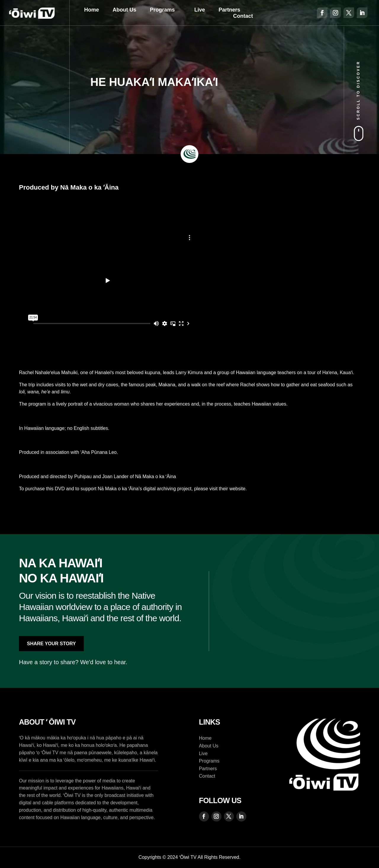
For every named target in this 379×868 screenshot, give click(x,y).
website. (238, 489)
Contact (243, 16)
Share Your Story (51, 644)
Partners (229, 10)
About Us (124, 10)
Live (200, 10)
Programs (162, 10)
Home (91, 10)
